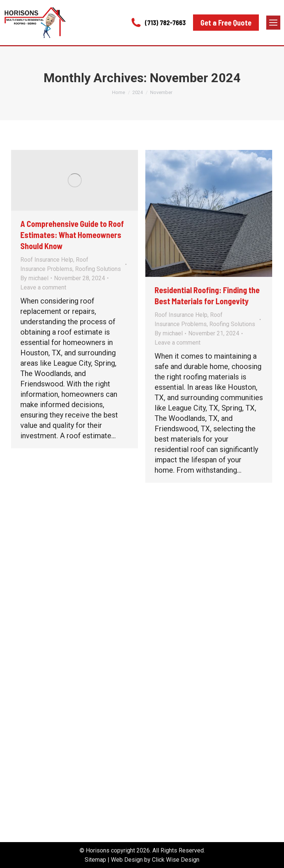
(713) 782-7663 (158, 23)
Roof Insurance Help (47, 260)
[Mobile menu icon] (273, 23)
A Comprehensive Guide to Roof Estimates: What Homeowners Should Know (72, 235)
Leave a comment (43, 287)
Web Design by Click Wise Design (155, 860)
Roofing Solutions (98, 269)
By (34, 278)
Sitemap (95, 860)
